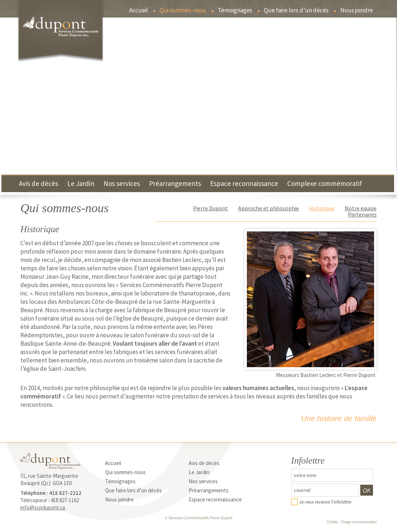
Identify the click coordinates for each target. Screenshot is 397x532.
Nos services (122, 184)
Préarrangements (175, 184)
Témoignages (235, 11)
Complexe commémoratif (325, 184)
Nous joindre (357, 11)
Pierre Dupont (210, 208)
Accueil (139, 11)
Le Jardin (81, 184)
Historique (322, 208)
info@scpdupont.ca (43, 507)
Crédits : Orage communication (352, 522)
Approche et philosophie (268, 208)
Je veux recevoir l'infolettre (325, 502)
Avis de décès (39, 184)
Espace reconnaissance (244, 184)
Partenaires (362, 214)
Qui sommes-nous (183, 11)
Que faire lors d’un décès (296, 11)
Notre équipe (361, 208)
